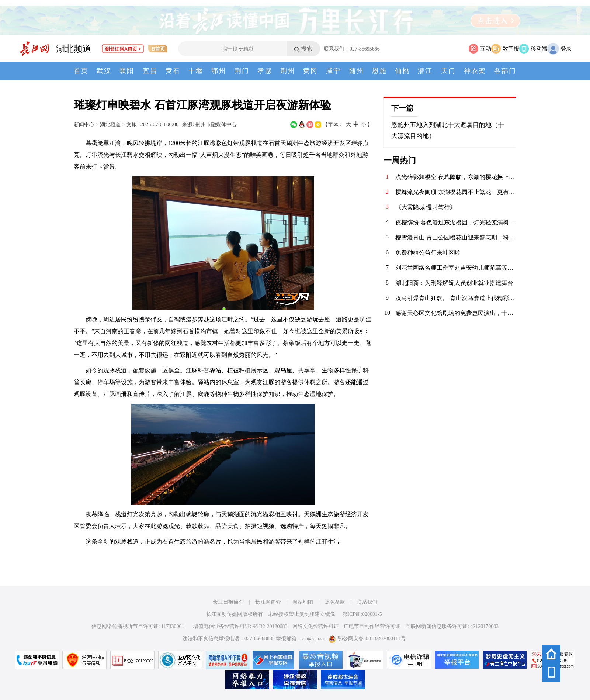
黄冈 (310, 71)
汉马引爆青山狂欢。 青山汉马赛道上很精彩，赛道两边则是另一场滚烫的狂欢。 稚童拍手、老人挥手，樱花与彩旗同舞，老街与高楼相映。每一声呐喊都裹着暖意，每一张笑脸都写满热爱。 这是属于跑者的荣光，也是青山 (456, 298)
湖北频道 (74, 49)
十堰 (196, 71)
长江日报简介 (228, 602)
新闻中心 (84, 124)
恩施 (379, 71)
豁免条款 (335, 602)
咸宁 (333, 71)
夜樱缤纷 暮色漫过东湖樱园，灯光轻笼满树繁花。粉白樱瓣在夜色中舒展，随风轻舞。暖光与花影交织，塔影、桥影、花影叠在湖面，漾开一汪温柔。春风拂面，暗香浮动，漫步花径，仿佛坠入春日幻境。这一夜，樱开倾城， (456, 222)
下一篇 (402, 108)
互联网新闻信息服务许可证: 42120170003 (452, 626)
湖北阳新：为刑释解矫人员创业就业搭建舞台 (454, 283)
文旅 (132, 124)
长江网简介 (268, 602)
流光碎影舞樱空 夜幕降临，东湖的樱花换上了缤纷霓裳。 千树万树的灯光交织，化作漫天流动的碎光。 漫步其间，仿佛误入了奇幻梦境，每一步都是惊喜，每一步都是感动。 (456, 177)
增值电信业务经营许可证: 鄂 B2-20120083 (240, 626)
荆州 (288, 71)
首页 (81, 71)
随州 (357, 71)
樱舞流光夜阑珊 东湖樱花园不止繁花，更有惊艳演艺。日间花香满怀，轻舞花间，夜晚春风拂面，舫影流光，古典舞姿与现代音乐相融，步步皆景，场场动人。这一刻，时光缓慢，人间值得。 (456, 192)
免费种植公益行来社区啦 (428, 253)
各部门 (505, 71)
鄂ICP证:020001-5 (362, 614)
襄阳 (127, 71)
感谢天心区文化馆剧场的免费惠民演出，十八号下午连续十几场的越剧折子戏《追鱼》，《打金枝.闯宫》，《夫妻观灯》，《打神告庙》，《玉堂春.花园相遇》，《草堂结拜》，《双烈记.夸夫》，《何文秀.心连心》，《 (456, 313)
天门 (448, 71)
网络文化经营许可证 (316, 626)
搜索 (307, 49)
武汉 (104, 71)
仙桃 (402, 71)
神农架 (475, 71)
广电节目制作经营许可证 (372, 626)
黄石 (173, 71)
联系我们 (367, 602)
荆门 (242, 71)
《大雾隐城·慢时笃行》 (426, 207)
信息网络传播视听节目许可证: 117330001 (138, 626)
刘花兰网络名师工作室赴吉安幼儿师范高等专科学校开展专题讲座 (456, 268)
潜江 (425, 71)
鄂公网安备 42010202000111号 (367, 639)
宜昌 (150, 71)
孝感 (265, 71)
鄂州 (219, 71)
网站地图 (303, 602)
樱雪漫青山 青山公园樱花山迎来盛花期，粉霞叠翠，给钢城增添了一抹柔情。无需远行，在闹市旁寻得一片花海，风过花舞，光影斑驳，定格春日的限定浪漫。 (456, 237)
